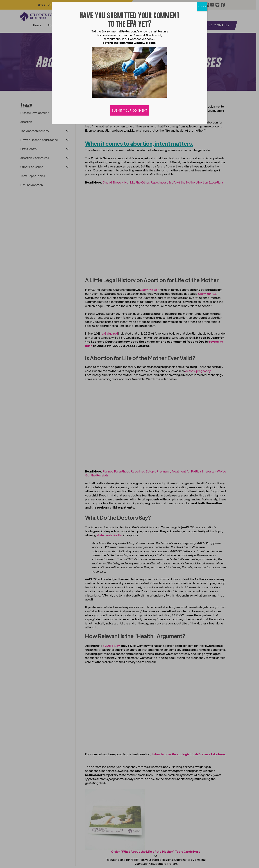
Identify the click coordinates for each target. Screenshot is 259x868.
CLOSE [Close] (202, 6)
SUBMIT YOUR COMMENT (129, 110)
